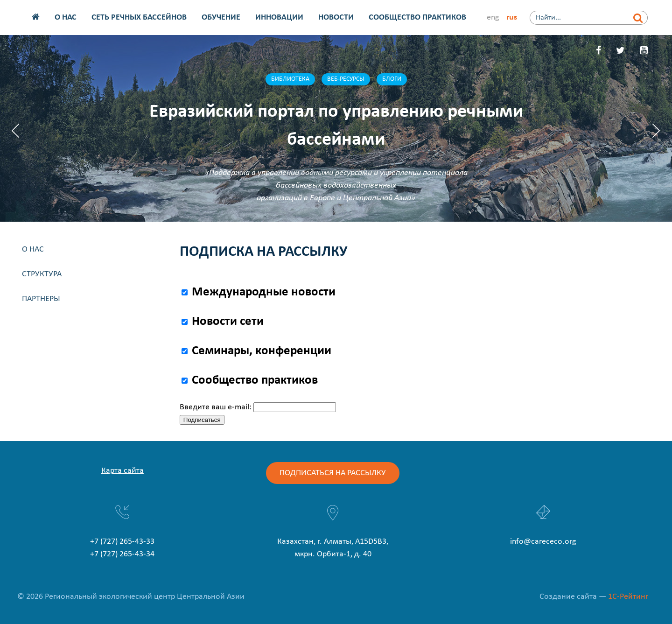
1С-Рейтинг (628, 597)
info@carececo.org (543, 542)
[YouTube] (644, 51)
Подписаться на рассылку (333, 473)
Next (656, 131)
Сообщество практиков (417, 18)
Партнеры (41, 299)
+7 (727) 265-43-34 (122, 554)
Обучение (221, 18)
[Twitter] (620, 51)
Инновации (279, 18)
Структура (42, 274)
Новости (336, 18)
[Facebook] (598, 51)
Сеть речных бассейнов (139, 18)
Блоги (392, 79)
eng (493, 18)
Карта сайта (122, 471)
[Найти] (638, 18)
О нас (66, 18)
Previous (16, 131)
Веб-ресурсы (346, 79)
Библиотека (290, 79)
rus (512, 18)
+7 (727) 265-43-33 (122, 542)
